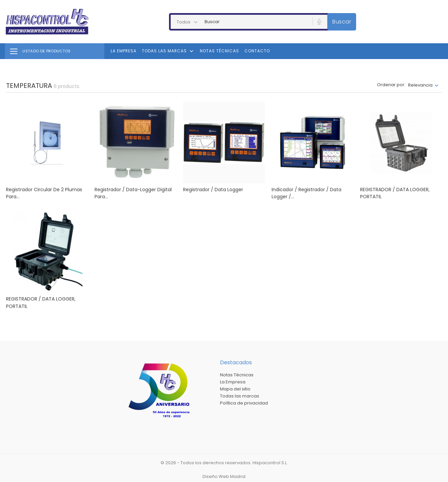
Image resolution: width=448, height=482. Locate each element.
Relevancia (420, 85)
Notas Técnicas (219, 51)
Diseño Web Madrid (224, 476)
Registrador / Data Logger (213, 190)
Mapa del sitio (235, 389)
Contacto (257, 51)
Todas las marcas (168, 51)
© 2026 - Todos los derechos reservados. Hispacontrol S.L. (224, 463)
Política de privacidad (244, 403)
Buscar (342, 22)
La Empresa (124, 51)
